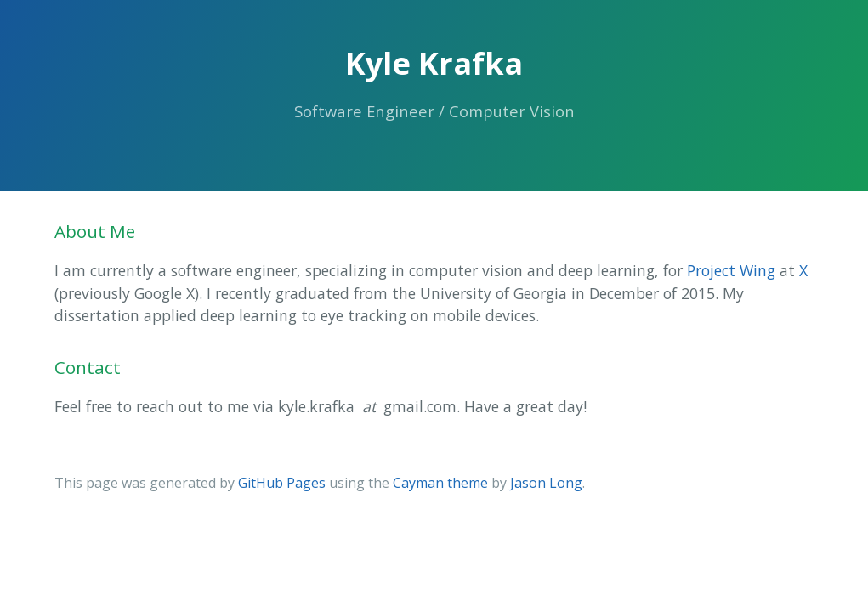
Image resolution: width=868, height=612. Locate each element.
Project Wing (731, 270)
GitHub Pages (282, 483)
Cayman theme (440, 483)
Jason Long (546, 483)
